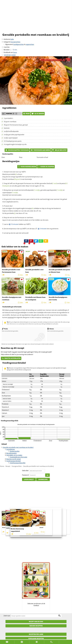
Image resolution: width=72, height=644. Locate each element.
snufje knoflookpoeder (11, 131)
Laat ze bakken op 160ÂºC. (17, 224)
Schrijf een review (10, 55)
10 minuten (14, 224)
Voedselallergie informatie (19, 457)
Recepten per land (36, 634)
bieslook (7, 128)
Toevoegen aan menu (40, 150)
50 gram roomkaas (10, 122)
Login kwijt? (29, 479)
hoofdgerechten (19, 44)
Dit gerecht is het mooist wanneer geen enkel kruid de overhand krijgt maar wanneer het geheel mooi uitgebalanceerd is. (35, 200)
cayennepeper (10, 193)
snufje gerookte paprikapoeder (14, 135)
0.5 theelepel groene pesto (13, 141)
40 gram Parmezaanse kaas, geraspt (16, 125)
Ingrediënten (11, 449)
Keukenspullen (15, 451)
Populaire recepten (36, 638)
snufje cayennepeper (11, 138)
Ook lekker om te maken (14, 455)
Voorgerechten (15, 42)
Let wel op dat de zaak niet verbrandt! (16, 233)
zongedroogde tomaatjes (24, 208)
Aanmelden (43, 479)
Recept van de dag (36, 622)
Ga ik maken (38, 114)
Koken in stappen (46, 167)
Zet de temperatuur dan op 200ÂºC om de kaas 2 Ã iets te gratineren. (31, 229)
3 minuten (42, 229)
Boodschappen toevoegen (17, 150)
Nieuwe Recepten (36, 626)
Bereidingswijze (11, 453)
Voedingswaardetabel (14, 461)
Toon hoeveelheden (27, 167)
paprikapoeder (55, 190)
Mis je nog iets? (59, 150)
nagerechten (30, 44)
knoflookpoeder (32, 190)
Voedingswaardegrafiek (18, 463)
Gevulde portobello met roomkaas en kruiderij (18, 447)
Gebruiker (25, 471)
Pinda (5, 329)
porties (7, 47)
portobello (13, 174)
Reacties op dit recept (14, 459)
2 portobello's (9, 118)
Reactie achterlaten (11, 358)
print (26, 114)
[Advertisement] (36, 18)
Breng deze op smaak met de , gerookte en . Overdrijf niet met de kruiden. (33, 193)
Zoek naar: (7, 616)
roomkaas (14, 179)
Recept (8, 466)
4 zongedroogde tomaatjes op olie (15, 144)
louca (15, 52)
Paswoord (25, 475)
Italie (12, 39)
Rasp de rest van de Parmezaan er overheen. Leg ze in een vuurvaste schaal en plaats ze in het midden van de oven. (25, 219)
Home (2, 466)
